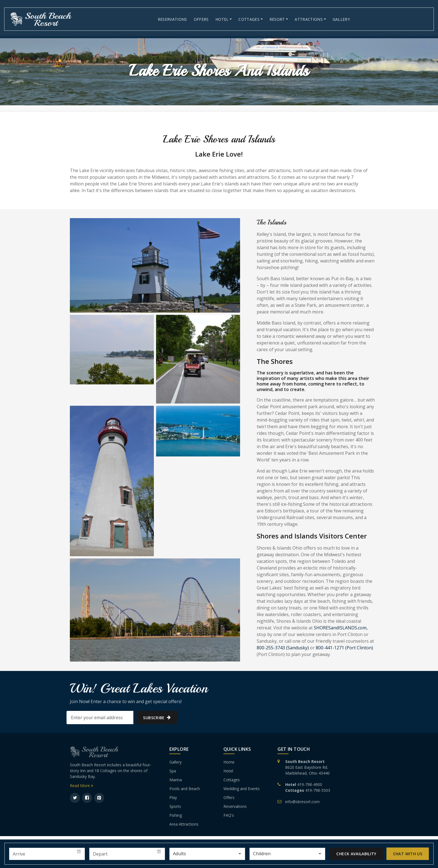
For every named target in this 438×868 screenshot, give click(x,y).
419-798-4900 (310, 784)
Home (229, 762)
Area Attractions (184, 824)
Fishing (176, 815)
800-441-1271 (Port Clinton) (344, 648)
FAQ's (229, 815)
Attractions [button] (309, 19)
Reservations (172, 19)
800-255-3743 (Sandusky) (283, 648)
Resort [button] (277, 19)
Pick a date (79, 852)
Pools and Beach (185, 789)
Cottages (232, 780)
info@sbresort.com (302, 802)
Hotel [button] (222, 19)
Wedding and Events (242, 789)
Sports (175, 806)
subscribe (157, 718)
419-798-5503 (318, 790)
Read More (82, 786)
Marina (176, 780)
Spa (173, 771)
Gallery (341, 19)
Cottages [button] (249, 19)
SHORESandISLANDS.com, (341, 628)
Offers (201, 19)
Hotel (228, 771)
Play (173, 797)
